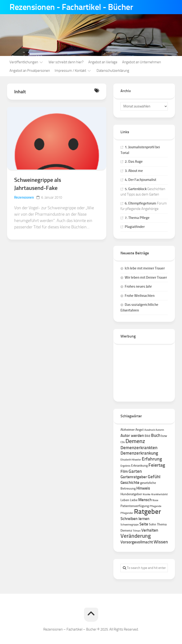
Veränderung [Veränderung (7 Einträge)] (136, 536)
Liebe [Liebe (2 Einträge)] (134, 500)
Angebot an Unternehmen (142, 62)
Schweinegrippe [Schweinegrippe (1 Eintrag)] (130, 525)
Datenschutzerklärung (113, 71)
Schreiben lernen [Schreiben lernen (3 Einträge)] (135, 519)
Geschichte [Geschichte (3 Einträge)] (130, 482)
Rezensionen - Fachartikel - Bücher (71, 7)
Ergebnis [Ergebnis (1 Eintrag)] (125, 466)
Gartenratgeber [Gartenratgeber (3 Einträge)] (134, 477)
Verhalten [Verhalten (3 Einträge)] (150, 530)
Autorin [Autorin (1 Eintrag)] (160, 430)
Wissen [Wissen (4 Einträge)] (161, 542)
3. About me (134, 171)
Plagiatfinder (135, 227)
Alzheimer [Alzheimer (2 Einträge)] (128, 430)
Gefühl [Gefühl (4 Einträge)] (154, 477)
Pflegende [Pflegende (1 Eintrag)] (155, 506)
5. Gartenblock (136, 189)
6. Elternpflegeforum (140, 203)
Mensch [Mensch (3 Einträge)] (145, 500)
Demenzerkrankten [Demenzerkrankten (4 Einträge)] (139, 448)
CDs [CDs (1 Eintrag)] (123, 442)
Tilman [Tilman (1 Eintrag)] (137, 531)
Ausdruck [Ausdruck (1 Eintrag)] (150, 430)
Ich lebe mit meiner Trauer (145, 268)
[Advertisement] (144, 371)
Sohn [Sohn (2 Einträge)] (153, 524)
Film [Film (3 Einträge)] (124, 471)
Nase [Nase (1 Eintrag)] (155, 500)
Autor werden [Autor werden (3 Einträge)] (132, 435)
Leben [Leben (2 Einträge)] (125, 500)
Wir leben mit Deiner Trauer (146, 277)
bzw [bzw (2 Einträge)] (164, 436)
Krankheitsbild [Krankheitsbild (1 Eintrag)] (159, 494)
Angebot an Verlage (103, 62)
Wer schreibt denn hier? (66, 62)
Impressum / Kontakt (70, 71)
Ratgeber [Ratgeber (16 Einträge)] (147, 511)
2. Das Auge (134, 162)
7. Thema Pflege (137, 218)
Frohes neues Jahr (138, 286)
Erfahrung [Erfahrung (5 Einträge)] (152, 459)
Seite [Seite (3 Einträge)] (144, 524)
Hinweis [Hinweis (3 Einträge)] (143, 488)
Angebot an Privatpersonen (30, 71)
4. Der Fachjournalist (140, 180)
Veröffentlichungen (24, 62)
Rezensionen (24, 197)
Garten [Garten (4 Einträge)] (135, 471)
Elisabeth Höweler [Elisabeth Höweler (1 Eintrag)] (131, 460)
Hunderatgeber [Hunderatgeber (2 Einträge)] (131, 494)
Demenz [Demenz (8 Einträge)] (135, 441)
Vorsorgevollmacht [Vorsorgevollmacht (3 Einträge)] (137, 542)
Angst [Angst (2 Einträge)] (140, 430)
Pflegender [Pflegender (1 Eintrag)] (127, 513)
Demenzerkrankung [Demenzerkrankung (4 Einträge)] (139, 453)
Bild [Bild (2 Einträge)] (147, 436)
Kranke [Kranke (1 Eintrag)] (147, 494)
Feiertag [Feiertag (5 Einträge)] (157, 465)
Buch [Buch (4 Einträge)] (156, 435)
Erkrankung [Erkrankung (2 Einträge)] (139, 466)
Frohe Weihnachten (140, 296)
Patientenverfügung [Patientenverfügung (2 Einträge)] (135, 506)
